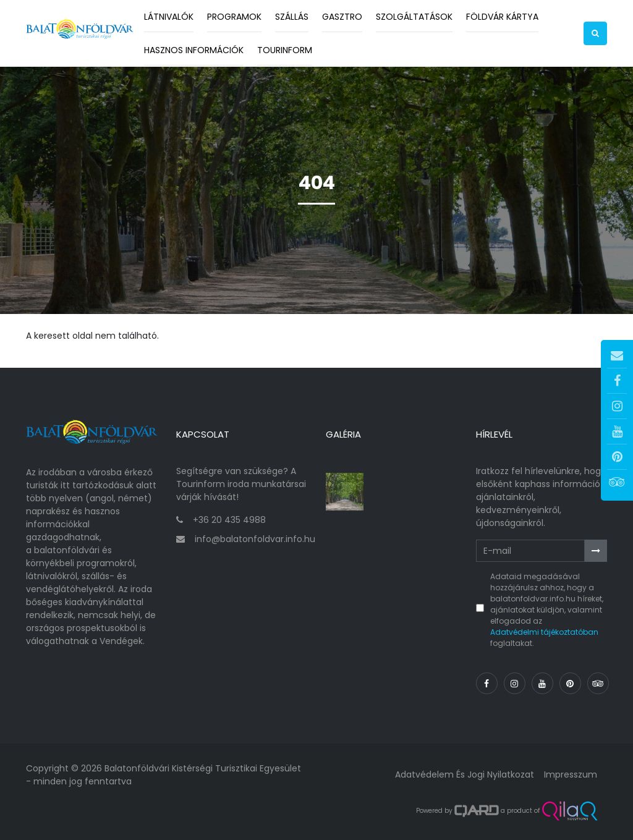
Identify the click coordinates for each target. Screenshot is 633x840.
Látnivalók (169, 17)
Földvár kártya (502, 17)
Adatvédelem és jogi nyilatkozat (465, 774)
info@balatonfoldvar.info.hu (255, 539)
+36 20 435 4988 (229, 520)
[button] (595, 33)
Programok (234, 17)
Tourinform (285, 50)
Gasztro (342, 17)
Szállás (292, 17)
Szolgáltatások (414, 17)
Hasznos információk (194, 50)
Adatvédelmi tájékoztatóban (544, 632)
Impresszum (571, 774)
